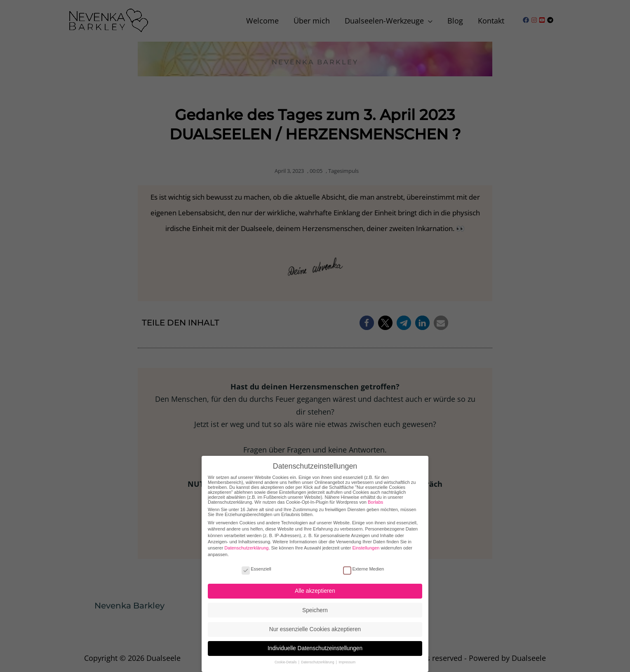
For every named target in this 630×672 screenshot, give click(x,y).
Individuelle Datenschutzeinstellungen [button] (315, 646)
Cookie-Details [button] (286, 660)
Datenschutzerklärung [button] (318, 660)
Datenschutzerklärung (246, 546)
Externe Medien (363, 566)
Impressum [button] (347, 660)
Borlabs (375, 500)
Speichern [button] (315, 608)
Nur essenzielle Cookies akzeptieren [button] (315, 627)
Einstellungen (366, 546)
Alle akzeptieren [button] (315, 589)
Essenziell (256, 566)
